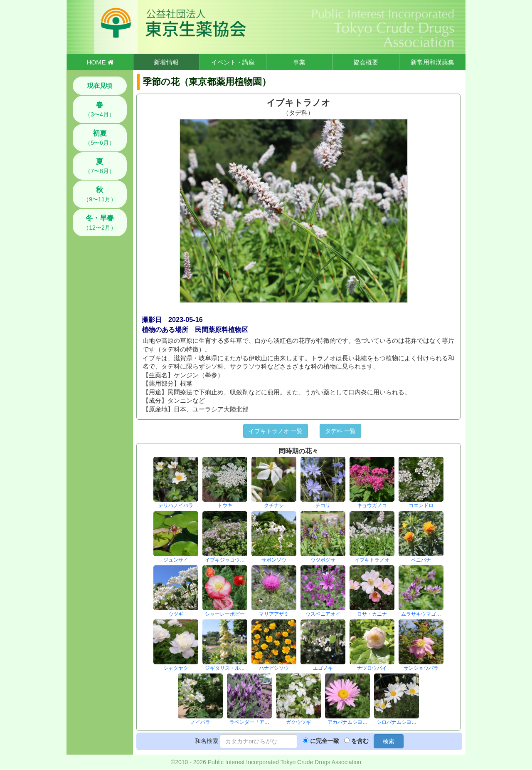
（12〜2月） (100, 223)
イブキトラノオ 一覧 (276, 431)
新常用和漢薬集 (432, 62)
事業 (299, 62)
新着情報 (166, 62)
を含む (360, 741)
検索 (389, 741)
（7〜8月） (100, 166)
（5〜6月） (100, 138)
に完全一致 (325, 741)
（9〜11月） (100, 194)
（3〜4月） (100, 109)
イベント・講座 (233, 62)
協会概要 (366, 62)
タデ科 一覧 (340, 431)
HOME (100, 62)
